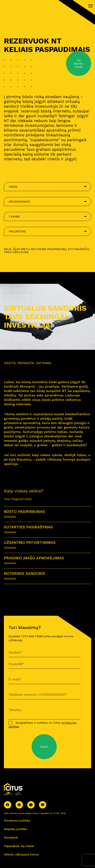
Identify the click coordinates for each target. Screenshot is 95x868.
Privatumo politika (17, 821)
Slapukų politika (15, 829)
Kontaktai (11, 838)
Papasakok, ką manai (19, 846)
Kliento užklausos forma (21, 854)
